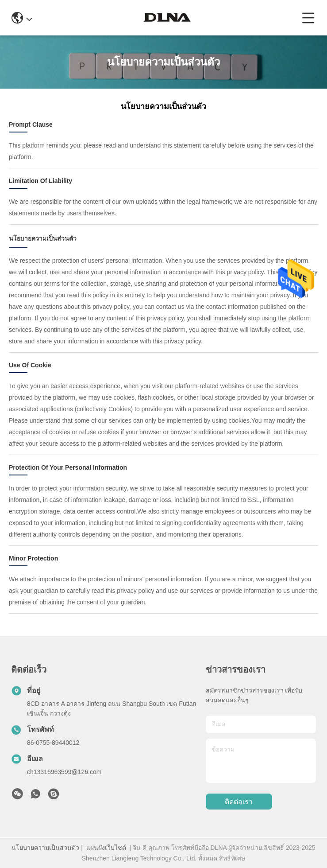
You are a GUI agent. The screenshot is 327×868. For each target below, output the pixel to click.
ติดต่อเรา (239, 802)
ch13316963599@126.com (64, 772)
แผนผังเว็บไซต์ (106, 848)
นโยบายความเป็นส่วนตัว (45, 848)
